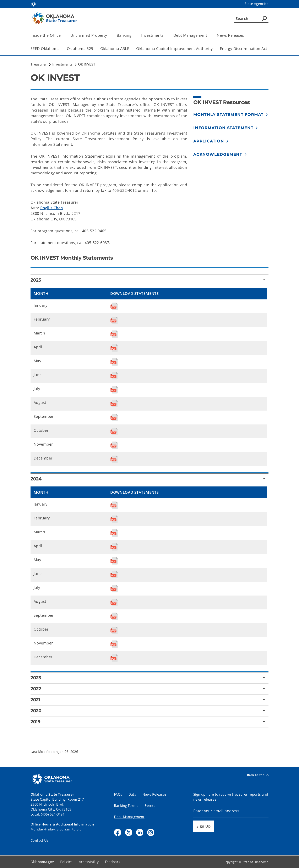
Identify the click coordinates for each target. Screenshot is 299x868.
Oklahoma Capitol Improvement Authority (174, 49)
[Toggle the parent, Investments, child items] (165, 35)
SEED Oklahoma (45, 49)
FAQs (118, 794)
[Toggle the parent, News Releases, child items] (246, 35)
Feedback (113, 862)
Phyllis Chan (52, 208)
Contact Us (40, 840)
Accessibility (89, 862)
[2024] (149, 479)
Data (132, 794)
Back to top (258, 775)
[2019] (149, 722)
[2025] (149, 280)
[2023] (149, 678)
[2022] (149, 689)
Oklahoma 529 (80, 49)
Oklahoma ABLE (115, 49)
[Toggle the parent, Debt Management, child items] (208, 35)
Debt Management (129, 817)
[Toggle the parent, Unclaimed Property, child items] (108, 35)
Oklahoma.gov (42, 862)
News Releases (154, 794)
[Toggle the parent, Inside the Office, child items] (62, 35)
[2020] (149, 711)
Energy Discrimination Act (244, 49)
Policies (66, 862)
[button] (231, 115)
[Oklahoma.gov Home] (33, 4)
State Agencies (257, 4)
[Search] (251, 18)
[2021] (149, 700)
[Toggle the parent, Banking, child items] (133, 35)
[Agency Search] (264, 18)
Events (150, 806)
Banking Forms (126, 806)
